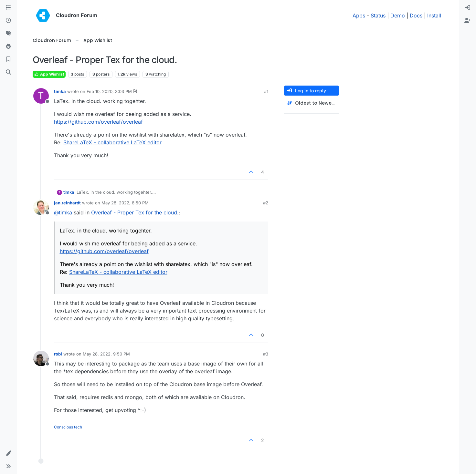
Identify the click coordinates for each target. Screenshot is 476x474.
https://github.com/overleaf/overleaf (98, 122)
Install (434, 15)
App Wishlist (49, 74)
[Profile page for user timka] (41, 96)
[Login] (468, 8)
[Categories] (8, 8)
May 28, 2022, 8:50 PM (125, 203)
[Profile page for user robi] (41, 358)
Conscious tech (68, 427)
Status (378, 15)
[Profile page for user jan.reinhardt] (41, 207)
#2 (266, 203)
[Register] (468, 21)
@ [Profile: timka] (63, 212)
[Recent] (8, 21)
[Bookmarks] (8, 59)
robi (58, 354)
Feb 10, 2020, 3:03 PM (109, 91)
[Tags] (8, 34)
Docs (416, 15)
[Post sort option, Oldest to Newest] (312, 103)
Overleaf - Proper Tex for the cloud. (135, 212)
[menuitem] (468, 8)
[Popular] (8, 46)
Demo (398, 15)
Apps (359, 15)
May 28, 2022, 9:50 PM (106, 354)
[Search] (8, 72)
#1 (266, 91)
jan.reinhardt (67, 203)
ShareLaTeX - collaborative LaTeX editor (112, 142)
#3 (266, 354)
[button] (8, 453)
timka (60, 91)
